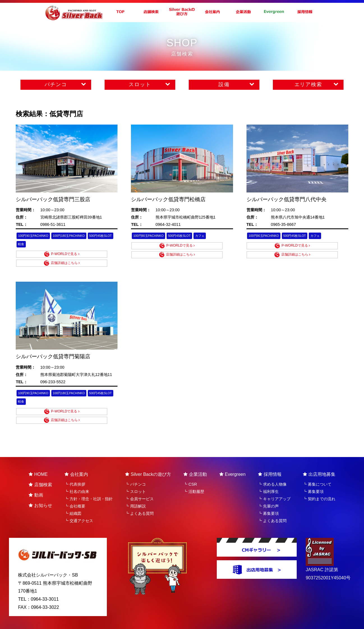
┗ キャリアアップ (274, 486)
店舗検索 (40, 472)
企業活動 (195, 462)
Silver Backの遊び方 (148, 462)
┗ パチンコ (135, 472)
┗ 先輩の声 (268, 494)
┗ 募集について (317, 472)
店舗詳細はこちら (96, 258)
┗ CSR (190, 472)
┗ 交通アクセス (79, 508)
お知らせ (40, 493)
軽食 (56, 246)
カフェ (215, 236)
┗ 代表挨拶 (75, 472)
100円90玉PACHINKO (37, 236)
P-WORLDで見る (45, 258)
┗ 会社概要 (75, 494)
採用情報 (270, 462)
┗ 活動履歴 (194, 479)
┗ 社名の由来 (77, 479)
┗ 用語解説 (135, 494)
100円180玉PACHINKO (80, 236)
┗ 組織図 (73, 501)
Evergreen (232, 462)
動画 (36, 483)
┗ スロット (135, 479)
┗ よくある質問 (139, 501)
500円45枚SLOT (32, 246)
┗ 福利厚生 (268, 479)
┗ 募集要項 (268, 501)
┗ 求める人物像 (272, 472)
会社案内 (76, 462)
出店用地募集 (319, 462)
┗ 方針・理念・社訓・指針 (89, 486)
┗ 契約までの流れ (319, 486)
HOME (38, 462)
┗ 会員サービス (139, 486)
